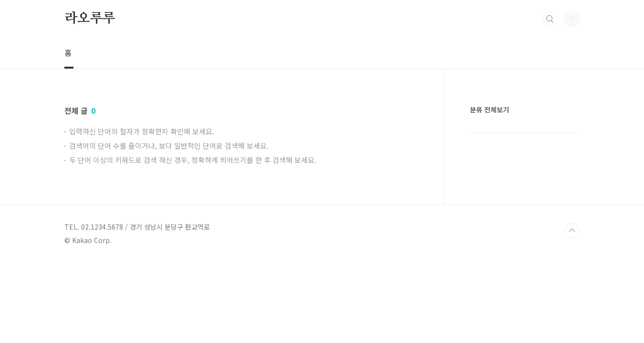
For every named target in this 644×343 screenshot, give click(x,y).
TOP (572, 231)
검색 (550, 19)
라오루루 (90, 19)
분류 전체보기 (489, 110)
